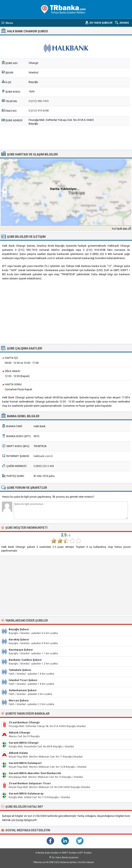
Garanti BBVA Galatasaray (26, 793)
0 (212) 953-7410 (39, 101)
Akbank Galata (18, 753)
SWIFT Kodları (69, 853)
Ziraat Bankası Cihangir (24, 722)
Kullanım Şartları (69, 862)
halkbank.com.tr (43, 456)
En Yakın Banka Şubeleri (65, 858)
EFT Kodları (85, 853)
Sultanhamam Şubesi (23, 690)
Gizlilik (82, 862)
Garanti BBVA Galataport (25, 763)
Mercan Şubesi (19, 700)
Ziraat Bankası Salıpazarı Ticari (30, 783)
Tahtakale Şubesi (20, 670)
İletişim (90, 862)
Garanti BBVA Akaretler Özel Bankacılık (35, 773)
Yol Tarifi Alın (119, 229)
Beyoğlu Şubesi (19, 629)
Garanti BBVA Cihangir (24, 743)
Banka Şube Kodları (48, 853)
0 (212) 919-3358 (39, 111)
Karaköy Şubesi (19, 639)
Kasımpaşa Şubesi (21, 650)
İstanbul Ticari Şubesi (23, 680)
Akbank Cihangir (20, 733)
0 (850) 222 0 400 (44, 466)
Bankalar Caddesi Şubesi (25, 660)
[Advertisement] (66, 137)
